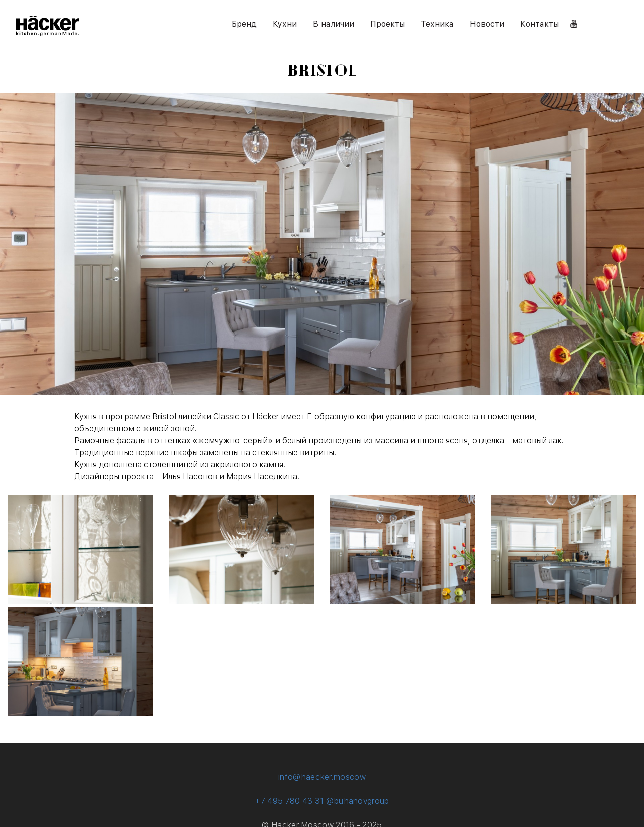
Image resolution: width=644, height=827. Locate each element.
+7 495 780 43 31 (289, 801)
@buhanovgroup (358, 801)
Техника (437, 24)
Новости (487, 24)
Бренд (244, 24)
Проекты (387, 24)
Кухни (285, 24)
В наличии (334, 24)
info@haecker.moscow (322, 777)
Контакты (539, 24)
